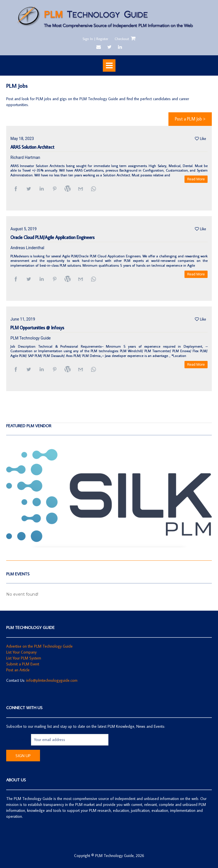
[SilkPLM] (109, 546)
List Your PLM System (24, 658)
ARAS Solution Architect (32, 147)
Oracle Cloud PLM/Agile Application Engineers (53, 237)
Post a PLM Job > (190, 119)
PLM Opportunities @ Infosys (37, 328)
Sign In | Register (95, 39)
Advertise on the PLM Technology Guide (39, 646)
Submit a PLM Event (23, 664)
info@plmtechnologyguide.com (52, 680)
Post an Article (18, 670)
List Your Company (21, 652)
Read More (196, 179)
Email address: (19, 740)
